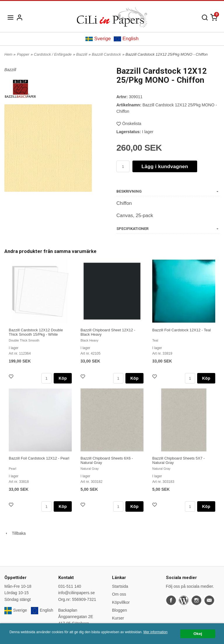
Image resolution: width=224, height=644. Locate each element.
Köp (63, 378)
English (126, 39)
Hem (8, 54)
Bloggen (119, 610)
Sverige (98, 39)
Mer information (156, 632)
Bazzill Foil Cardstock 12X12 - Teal (182, 330)
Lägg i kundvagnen (165, 167)
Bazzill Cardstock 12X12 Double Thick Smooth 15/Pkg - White (36, 332)
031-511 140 (70, 586)
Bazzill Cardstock (106, 54)
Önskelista (129, 124)
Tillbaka (15, 533)
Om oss (119, 594)
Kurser (118, 618)
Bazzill (82, 54)
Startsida (120, 586)
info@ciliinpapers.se (77, 593)
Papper (23, 54)
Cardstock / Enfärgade (53, 54)
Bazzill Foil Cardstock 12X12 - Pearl (39, 458)
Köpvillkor (121, 602)
